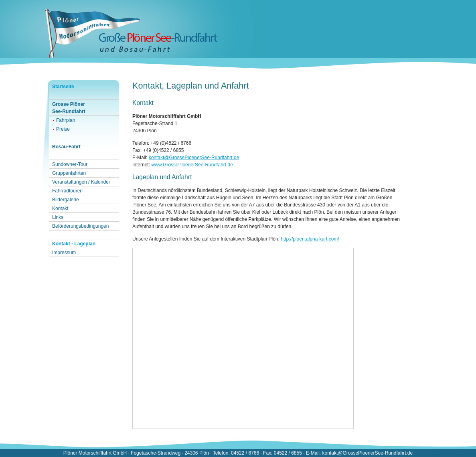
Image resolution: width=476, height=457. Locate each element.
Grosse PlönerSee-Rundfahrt (69, 108)
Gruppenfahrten (69, 173)
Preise (63, 129)
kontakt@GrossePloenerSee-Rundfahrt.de (194, 158)
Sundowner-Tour (70, 164)
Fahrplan (66, 120)
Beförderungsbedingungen (80, 226)
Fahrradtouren (67, 191)
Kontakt (60, 208)
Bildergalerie (66, 200)
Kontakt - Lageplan (74, 244)
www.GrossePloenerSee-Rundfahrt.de (192, 165)
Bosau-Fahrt (66, 147)
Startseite (63, 87)
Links (58, 217)
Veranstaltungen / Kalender (81, 182)
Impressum (64, 253)
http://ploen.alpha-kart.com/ (310, 239)
